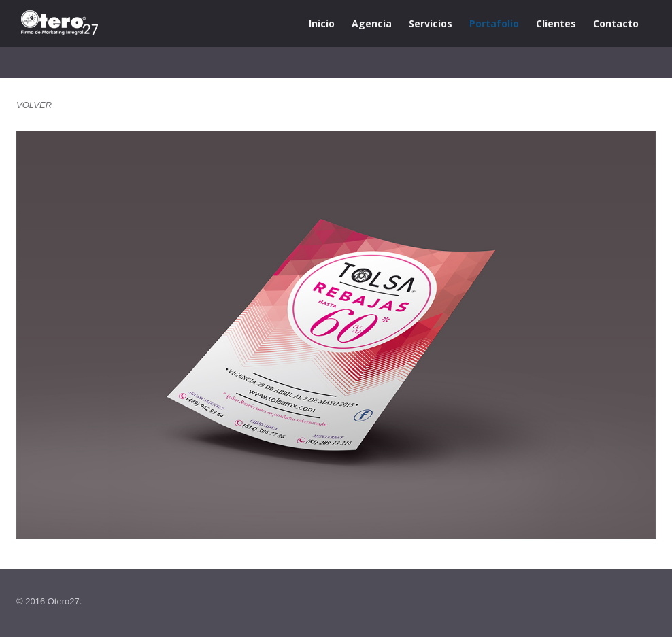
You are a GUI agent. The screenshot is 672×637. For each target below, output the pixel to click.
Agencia (372, 23)
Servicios (431, 23)
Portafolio (494, 23)
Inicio (322, 23)
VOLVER (34, 105)
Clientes (556, 23)
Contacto (616, 23)
